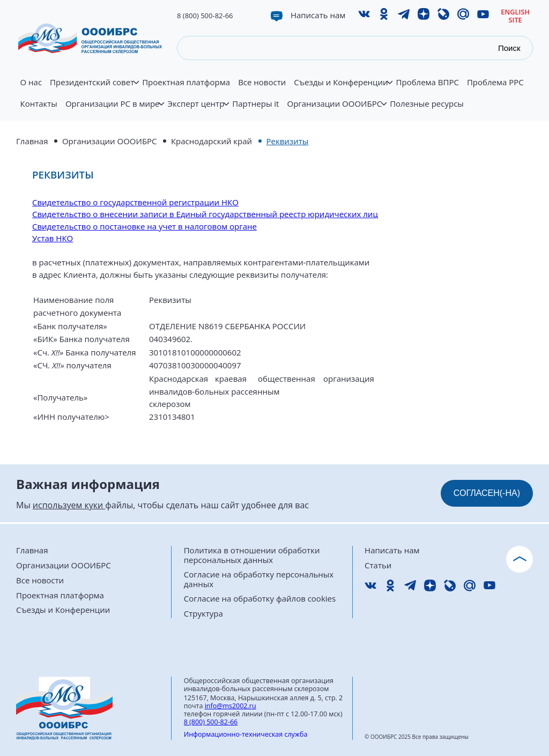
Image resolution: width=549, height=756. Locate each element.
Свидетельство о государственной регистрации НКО (135, 202)
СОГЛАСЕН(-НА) (487, 493)
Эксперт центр (198, 110)
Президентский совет (94, 88)
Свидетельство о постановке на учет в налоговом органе (144, 226)
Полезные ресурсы (427, 104)
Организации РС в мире (114, 110)
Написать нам (318, 15)
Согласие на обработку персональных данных (259, 579)
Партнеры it (255, 104)
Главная (32, 141)
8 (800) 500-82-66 (205, 16)
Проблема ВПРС (428, 83)
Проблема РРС (495, 83)
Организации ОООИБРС (336, 110)
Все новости (262, 83)
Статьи (378, 565)
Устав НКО (53, 238)
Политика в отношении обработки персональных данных (252, 555)
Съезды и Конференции (343, 88)
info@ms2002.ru (231, 706)
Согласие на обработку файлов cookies (260, 599)
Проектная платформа (186, 83)
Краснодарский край (212, 141)
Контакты (39, 104)
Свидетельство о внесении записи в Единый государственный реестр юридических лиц (205, 214)
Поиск (509, 48)
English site (515, 16)
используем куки (69, 505)
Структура (203, 614)
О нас (31, 83)
